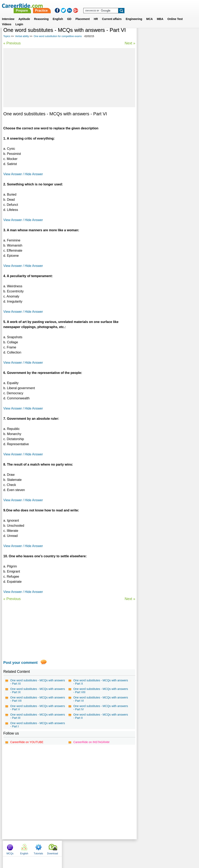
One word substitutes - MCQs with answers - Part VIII (100, 691)
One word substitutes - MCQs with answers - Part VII (37, 699)
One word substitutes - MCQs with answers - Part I (37, 725)
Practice (114, 6)
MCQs (144, 37)
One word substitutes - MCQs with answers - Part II (100, 716)
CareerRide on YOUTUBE (27, 742)
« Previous (12, 43)
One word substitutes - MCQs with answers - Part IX (37, 691)
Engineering (134, 14)
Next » (129, 43)
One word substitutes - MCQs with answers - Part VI (100, 699)
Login (19, 19)
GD (69, 14)
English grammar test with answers (162, 143)
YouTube (128, 847)
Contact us (79, 847)
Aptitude (24, 14)
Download (187, 37)
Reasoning (41, 14)
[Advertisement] (69, 78)
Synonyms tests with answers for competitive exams (161, 105)
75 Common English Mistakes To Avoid (164, 136)
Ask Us (114, 847)
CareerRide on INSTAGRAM (91, 742)
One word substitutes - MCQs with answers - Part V (37, 708)
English (58, 14)
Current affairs (112, 14)
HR (96, 14)
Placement (82, 14)
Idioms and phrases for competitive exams (162, 127)
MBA (160, 14)
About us (62, 847)
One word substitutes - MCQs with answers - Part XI (37, 682)
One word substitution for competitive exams (58, 36)
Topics (7, 36)
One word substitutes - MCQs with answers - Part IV (100, 708)
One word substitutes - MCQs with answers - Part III (37, 716)
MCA (150, 14)
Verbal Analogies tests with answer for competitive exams (164, 152)
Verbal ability (22, 36)
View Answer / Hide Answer (23, 174)
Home (49, 847)
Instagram (144, 847)
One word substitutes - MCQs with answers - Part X (100, 682)
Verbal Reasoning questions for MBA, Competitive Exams (164, 116)
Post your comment (20, 663)
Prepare (94, 6)
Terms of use (98, 847)
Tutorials (173, 37)
